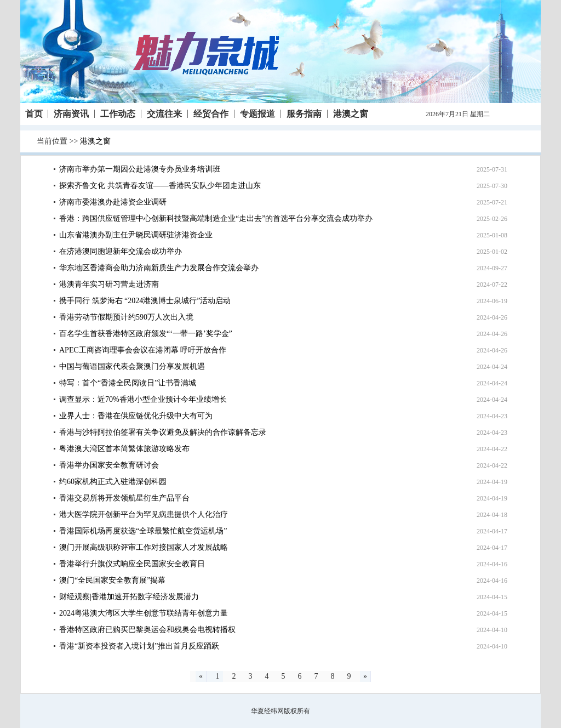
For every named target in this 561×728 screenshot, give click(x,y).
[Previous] (201, 676)
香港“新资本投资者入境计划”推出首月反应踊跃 (139, 646)
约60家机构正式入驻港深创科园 (113, 482)
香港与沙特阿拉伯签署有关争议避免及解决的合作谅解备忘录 (163, 432)
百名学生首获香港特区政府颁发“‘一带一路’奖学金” (146, 334)
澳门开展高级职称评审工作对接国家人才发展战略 (144, 547)
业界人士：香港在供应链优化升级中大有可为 (136, 416)
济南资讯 (71, 114)
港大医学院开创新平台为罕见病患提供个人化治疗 (144, 514)
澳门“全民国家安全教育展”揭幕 (112, 580)
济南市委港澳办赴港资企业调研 (113, 202)
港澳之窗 (351, 114)
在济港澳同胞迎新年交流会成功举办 (121, 251)
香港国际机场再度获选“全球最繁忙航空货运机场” (143, 531)
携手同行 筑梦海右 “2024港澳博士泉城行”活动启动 (145, 301)
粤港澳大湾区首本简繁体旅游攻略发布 (124, 449)
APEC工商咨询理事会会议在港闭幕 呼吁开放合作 (143, 350)
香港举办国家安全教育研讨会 (109, 465)
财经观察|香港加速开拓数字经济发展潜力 (129, 597)
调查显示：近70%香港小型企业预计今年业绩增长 (143, 399)
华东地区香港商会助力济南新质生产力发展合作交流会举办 (159, 268)
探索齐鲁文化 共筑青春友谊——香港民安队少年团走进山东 (160, 186)
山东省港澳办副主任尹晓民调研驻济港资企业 (136, 235)
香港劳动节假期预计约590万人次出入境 (126, 317)
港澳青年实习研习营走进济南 (109, 284)
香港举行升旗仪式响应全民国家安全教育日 (132, 564)
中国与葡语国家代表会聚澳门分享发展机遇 (132, 366)
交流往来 (164, 114)
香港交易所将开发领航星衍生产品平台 (124, 498)
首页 (34, 114)
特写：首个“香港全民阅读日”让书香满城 (128, 383)
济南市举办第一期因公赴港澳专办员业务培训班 (140, 169)
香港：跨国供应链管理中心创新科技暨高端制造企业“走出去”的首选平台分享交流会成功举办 (216, 218)
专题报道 (257, 114)
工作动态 (118, 114)
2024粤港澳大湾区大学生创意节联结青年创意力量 (144, 613)
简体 (513, 114)
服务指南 (304, 114)
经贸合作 (211, 114)
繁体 (498, 114)
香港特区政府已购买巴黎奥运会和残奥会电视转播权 (147, 630)
